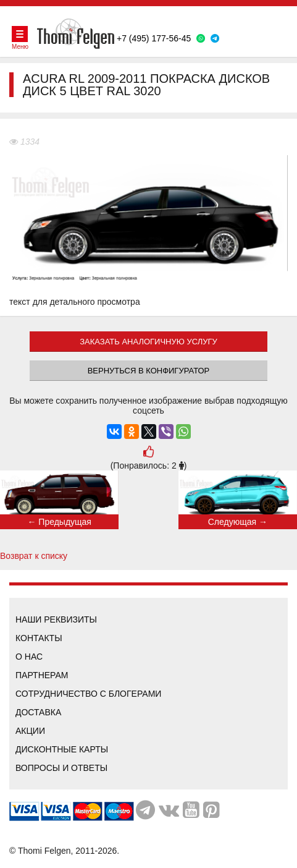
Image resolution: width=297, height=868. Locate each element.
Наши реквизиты (56, 619)
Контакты (39, 638)
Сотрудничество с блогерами (88, 694)
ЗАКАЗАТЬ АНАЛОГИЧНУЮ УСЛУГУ (148, 342)
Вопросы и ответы (61, 768)
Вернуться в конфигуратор (149, 371)
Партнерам (42, 675)
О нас (29, 657)
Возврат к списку (34, 556)
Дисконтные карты (62, 749)
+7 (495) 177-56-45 (154, 38)
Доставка (38, 712)
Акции (30, 731)
